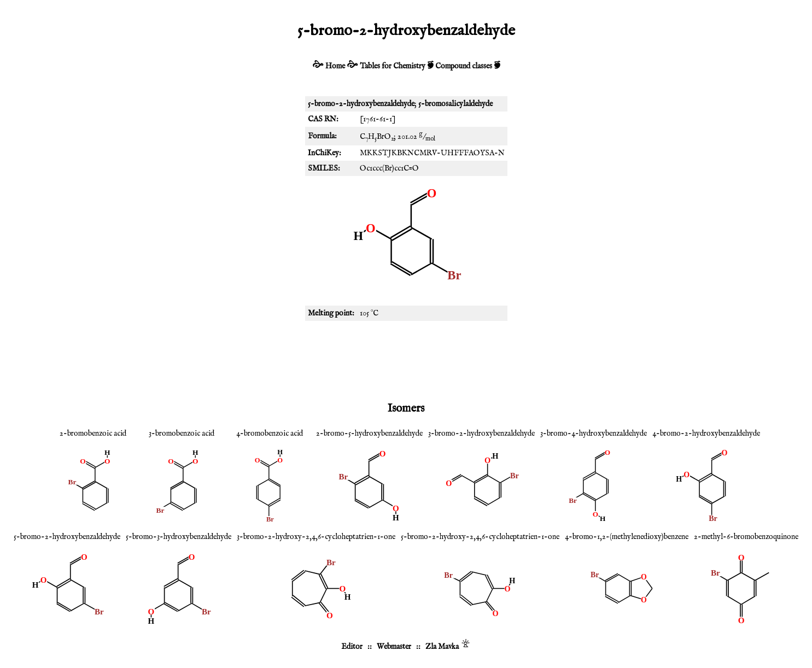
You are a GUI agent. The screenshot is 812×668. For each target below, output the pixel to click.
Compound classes (464, 66)
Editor (352, 647)
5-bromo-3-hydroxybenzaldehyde (179, 537)
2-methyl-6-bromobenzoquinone (746, 537)
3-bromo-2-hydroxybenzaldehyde (481, 433)
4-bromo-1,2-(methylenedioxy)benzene (627, 537)
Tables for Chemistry (393, 66)
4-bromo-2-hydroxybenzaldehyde (706, 433)
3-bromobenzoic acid (182, 433)
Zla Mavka (442, 647)
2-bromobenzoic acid (93, 433)
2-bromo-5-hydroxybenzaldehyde (369, 433)
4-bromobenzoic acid (270, 433)
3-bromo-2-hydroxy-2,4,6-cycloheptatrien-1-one (316, 537)
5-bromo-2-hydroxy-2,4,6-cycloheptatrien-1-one (480, 537)
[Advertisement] (406, 359)
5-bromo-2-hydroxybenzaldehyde (67, 537)
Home (335, 66)
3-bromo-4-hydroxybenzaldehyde (594, 433)
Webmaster (394, 647)
